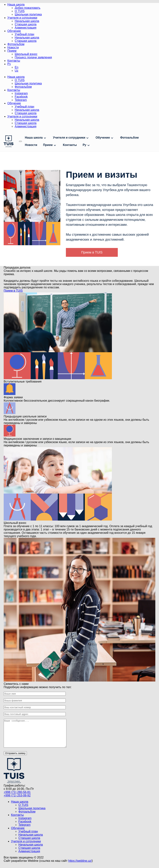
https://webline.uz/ (80, 866)
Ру (9, 64)
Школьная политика (28, 14)
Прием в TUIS (92, 252)
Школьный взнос (26, 54)
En (17, 67)
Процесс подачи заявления (33, 57)
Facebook (21, 97)
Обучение (14, 31)
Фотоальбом (16, 44)
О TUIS (20, 11)
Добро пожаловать (28, 8)
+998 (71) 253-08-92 (17, 801)
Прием (12, 51)
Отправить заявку (15, 759)
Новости (13, 47)
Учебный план (24, 34)
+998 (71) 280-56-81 (17, 798)
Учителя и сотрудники (22, 18)
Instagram (21, 93)
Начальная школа (27, 21)
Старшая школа (26, 24)
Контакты (14, 61)
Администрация (26, 28)
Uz (17, 71)
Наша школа (16, 4)
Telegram (21, 100)
